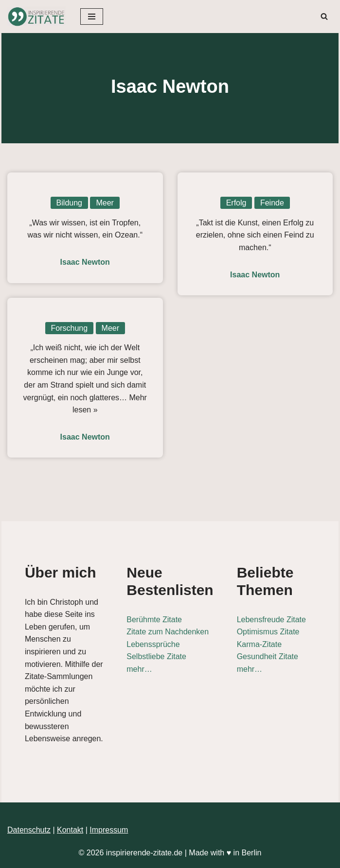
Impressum (109, 830)
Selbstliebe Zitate (156, 656)
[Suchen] (324, 16)
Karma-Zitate (259, 644)
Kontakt (70, 830)
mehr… (139, 669)
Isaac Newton (85, 262)
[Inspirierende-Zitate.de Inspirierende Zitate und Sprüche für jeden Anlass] (36, 17)
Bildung (69, 203)
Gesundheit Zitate (268, 656)
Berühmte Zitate (154, 620)
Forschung (70, 328)
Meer (105, 203)
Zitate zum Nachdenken (168, 632)
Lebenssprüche (153, 644)
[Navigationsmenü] (92, 17)
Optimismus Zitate (268, 632)
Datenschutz (29, 830)
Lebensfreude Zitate (271, 620)
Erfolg (236, 203)
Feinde (272, 203)
